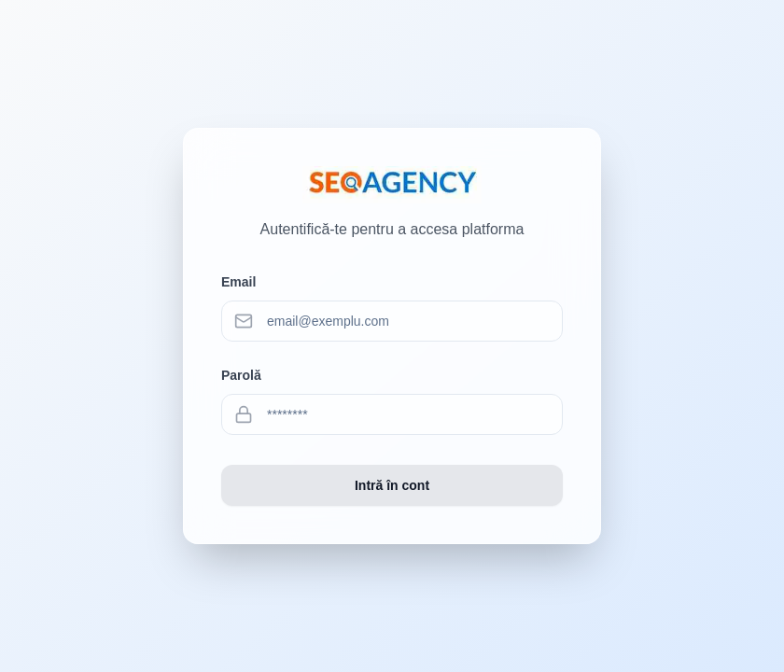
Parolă (241, 375)
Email (238, 282)
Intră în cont (392, 485)
